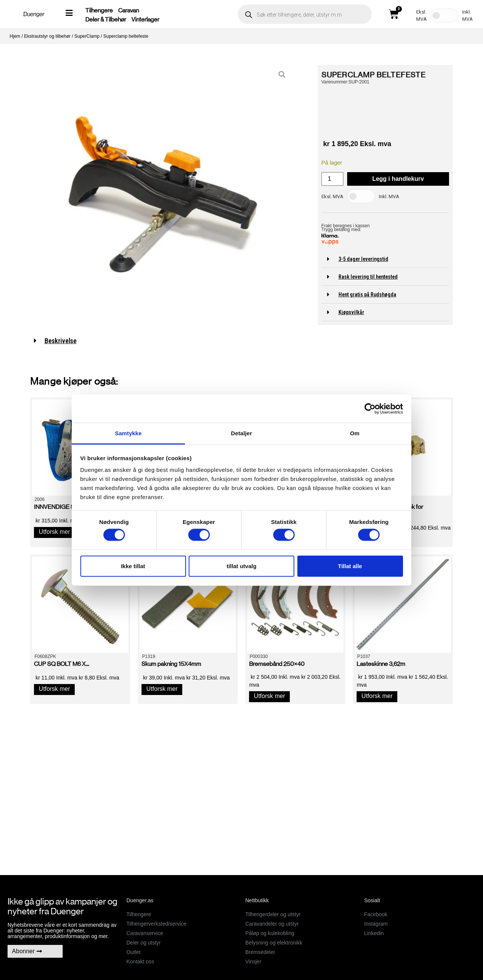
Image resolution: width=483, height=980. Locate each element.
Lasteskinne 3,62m (381, 664)
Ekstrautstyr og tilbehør (47, 36)
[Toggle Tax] (445, 15)
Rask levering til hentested (368, 277)
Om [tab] (355, 433)
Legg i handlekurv (398, 179)
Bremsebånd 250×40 (277, 664)
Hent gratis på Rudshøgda (367, 294)
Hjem (15, 36)
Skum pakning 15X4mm (171, 664)
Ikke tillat (133, 566)
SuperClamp (87, 36)
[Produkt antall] (332, 179)
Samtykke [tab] (128, 433)
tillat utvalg (241, 566)
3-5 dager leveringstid (363, 259)
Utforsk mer (55, 532)
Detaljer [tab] (241, 433)
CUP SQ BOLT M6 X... (62, 664)
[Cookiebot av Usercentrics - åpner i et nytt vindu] (370, 408)
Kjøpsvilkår (351, 312)
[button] (385, 259)
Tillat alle (350, 566)
